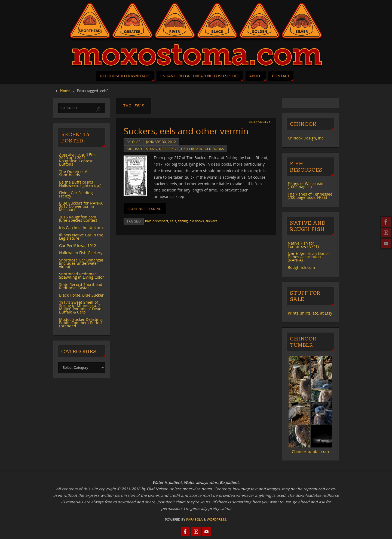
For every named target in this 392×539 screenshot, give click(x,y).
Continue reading (145, 209)
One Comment (260, 122)
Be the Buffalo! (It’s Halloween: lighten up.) (80, 184)
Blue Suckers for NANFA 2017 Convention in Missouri (81, 206)
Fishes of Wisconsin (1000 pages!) (306, 185)
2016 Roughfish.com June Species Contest (78, 219)
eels (173, 221)
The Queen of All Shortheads (74, 173)
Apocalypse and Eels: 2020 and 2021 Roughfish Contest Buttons (78, 159)
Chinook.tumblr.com (310, 451)
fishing (183, 221)
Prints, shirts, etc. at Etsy (310, 313)
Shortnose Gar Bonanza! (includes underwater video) (81, 263)
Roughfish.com (301, 267)
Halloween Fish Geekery (81, 253)
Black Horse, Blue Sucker (81, 295)
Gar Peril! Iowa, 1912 (78, 246)
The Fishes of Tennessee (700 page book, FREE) (310, 196)
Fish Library (192, 149)
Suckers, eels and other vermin (186, 131)
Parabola (195, 520)
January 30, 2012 (161, 142)
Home (65, 91)
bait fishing (146, 149)
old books (215, 149)
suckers (211, 221)
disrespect (169, 149)
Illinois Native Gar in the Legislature (81, 237)
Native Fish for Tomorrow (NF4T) (303, 245)
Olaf (136, 142)
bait (148, 221)
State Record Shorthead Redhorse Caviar (81, 286)
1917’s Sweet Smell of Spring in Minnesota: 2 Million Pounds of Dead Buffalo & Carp (80, 307)
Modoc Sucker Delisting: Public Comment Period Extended (81, 323)
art (130, 149)
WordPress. (217, 520)
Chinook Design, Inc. (306, 138)
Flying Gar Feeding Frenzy (76, 194)
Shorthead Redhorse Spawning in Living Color (82, 275)
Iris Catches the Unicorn (81, 228)
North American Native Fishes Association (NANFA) (309, 257)
